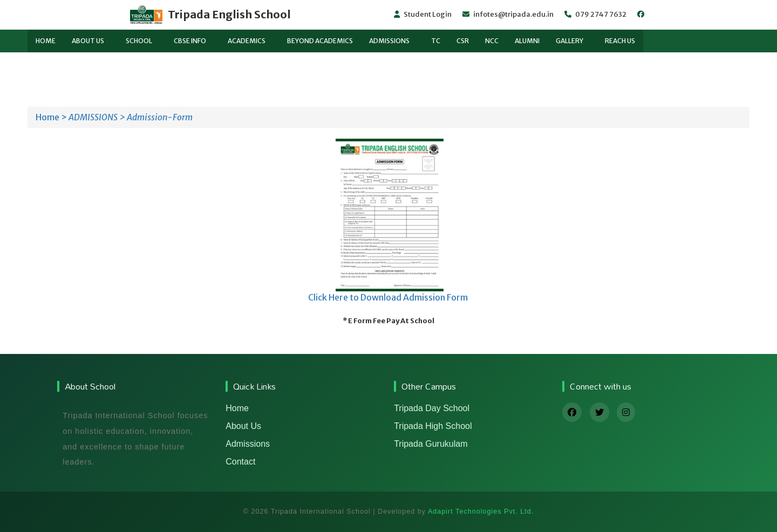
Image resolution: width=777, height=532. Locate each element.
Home (237, 408)
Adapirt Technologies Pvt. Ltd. (481, 511)
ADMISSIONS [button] (389, 41)
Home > (51, 117)
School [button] (139, 41)
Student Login (423, 14)
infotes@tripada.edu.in (508, 14)
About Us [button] (88, 41)
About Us (243, 426)
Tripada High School (433, 426)
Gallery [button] (570, 41)
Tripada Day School (432, 408)
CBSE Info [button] (190, 41)
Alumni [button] (527, 41)
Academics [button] (247, 41)
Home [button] (46, 41)
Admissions (248, 444)
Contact (240, 462)
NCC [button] (492, 41)
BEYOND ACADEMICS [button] (320, 41)
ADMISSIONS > (97, 117)
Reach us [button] (620, 41)
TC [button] (436, 41)
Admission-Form (160, 117)
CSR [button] (463, 41)
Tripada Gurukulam (431, 444)
